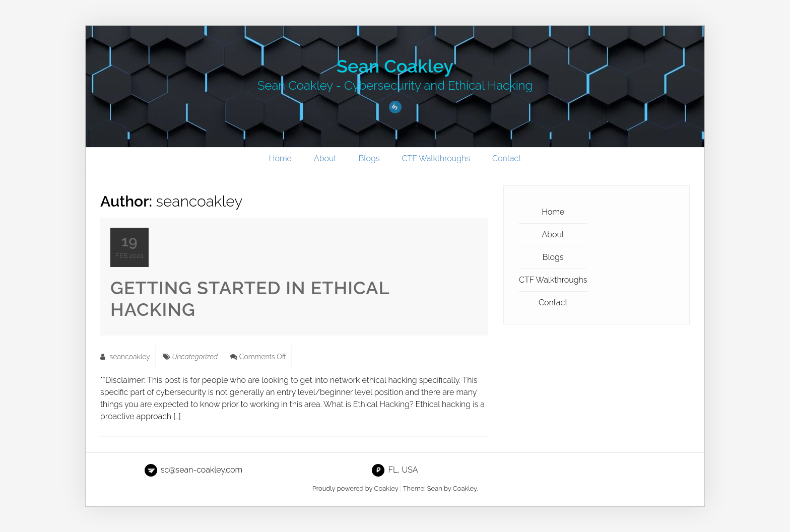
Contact (507, 158)
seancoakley (125, 357)
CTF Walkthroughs (436, 158)
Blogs (369, 158)
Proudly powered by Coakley (355, 488)
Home (280, 158)
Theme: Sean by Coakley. (441, 488)
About (325, 158)
